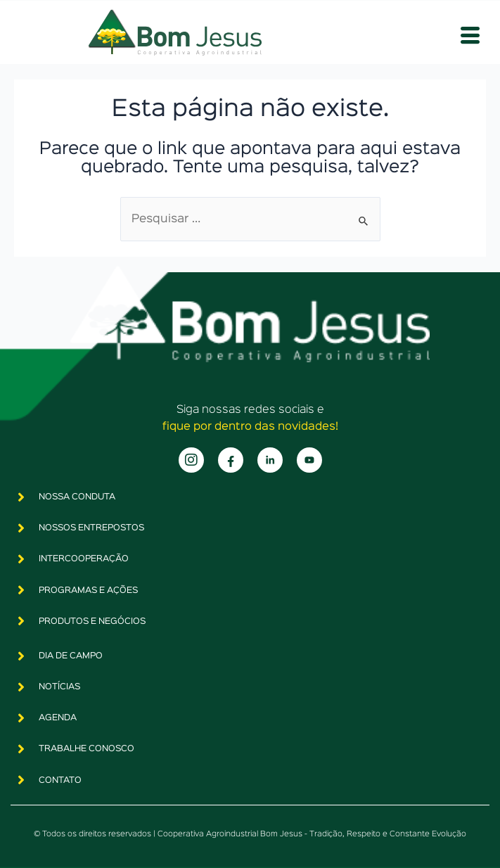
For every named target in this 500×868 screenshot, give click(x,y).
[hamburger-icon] (470, 36)
